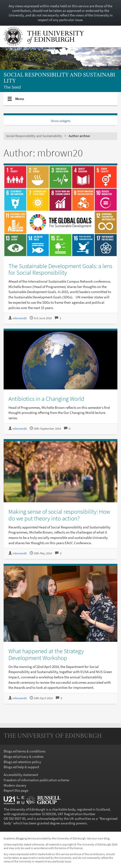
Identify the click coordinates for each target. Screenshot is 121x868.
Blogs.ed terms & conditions (25, 751)
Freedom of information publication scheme (36, 780)
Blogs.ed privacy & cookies (24, 756)
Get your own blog (98, 838)
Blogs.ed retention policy (22, 762)
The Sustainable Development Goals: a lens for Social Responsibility (60, 269)
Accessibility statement (21, 775)
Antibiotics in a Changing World (46, 399)
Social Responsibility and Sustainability (59, 78)
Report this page (16, 790)
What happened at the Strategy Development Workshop (46, 654)
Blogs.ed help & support (21, 767)
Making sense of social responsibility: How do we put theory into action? (59, 515)
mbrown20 (20, 318)
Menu (20, 101)
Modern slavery (15, 785)
